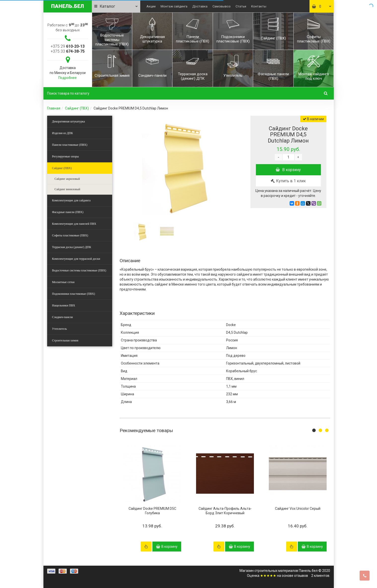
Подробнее (68, 78)
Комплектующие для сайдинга (71, 200)
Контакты (259, 6)
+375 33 (68, 51)
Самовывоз (222, 6)
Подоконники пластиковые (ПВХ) (74, 294)
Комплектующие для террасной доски (76, 259)
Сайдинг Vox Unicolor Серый (298, 509)
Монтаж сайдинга (174, 6)
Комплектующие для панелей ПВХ (74, 224)
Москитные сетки (63, 282)
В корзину (288, 170)
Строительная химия (65, 340)
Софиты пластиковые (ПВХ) (70, 235)
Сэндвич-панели (63, 317)
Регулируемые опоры (66, 156)
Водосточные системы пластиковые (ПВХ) (79, 270)
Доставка (200, 6)
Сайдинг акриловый (67, 179)
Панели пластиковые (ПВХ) (70, 145)
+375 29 (68, 46)
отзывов (301, 576)
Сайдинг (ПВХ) (77, 108)
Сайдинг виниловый (68, 189)
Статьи (241, 6)
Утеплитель (60, 329)
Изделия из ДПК (63, 133)
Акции (151, 6)
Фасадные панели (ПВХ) (68, 212)
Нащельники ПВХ (64, 305)
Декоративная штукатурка (69, 121)
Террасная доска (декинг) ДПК (72, 247)
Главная (54, 108)
